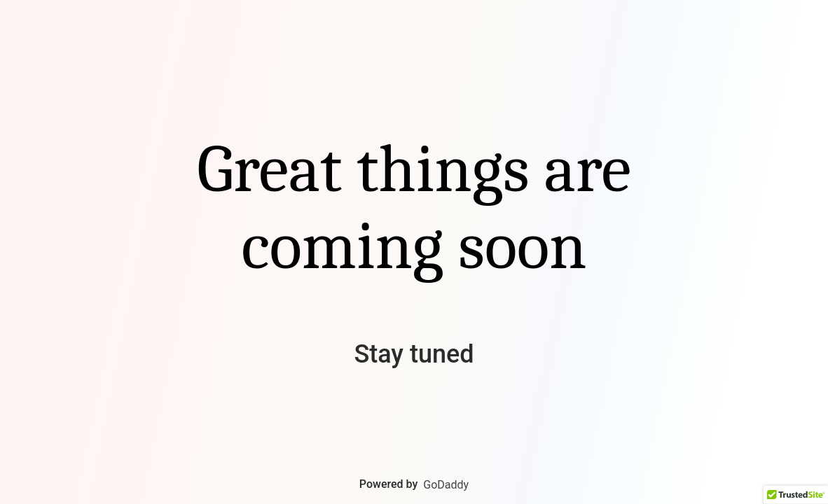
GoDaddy (446, 485)
